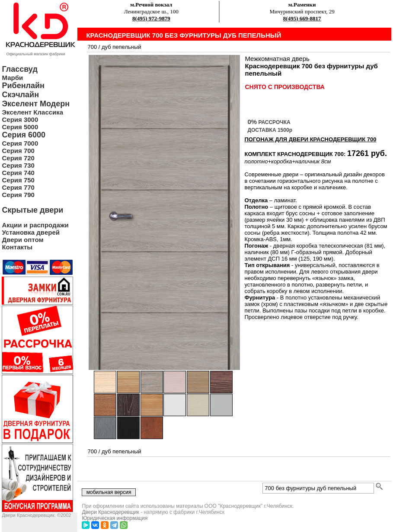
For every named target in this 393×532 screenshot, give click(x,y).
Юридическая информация (115, 518)
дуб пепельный (121, 47)
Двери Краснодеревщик (110, 512)
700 (92, 47)
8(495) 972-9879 (151, 18)
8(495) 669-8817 (302, 18)
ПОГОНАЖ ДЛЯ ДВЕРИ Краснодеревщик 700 (310, 139)
